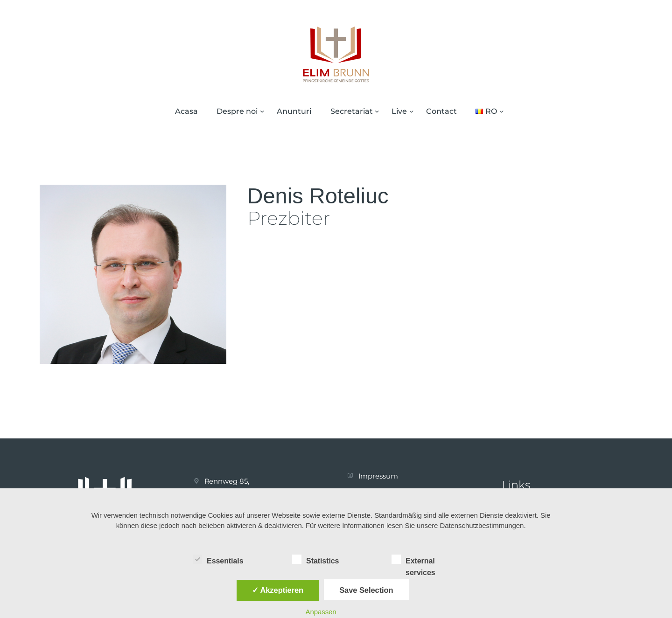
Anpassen (321, 612)
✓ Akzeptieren (278, 590)
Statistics (315, 559)
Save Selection (366, 590)
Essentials (218, 559)
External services (413, 560)
